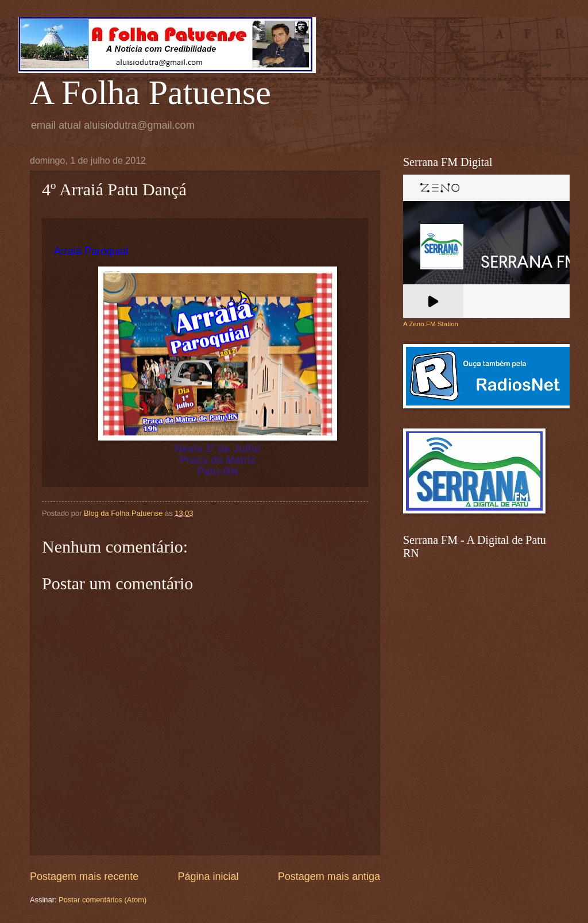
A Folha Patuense (150, 92)
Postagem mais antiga (329, 876)
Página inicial (208, 876)
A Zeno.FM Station (431, 324)
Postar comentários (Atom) (102, 900)
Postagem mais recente (84, 876)
